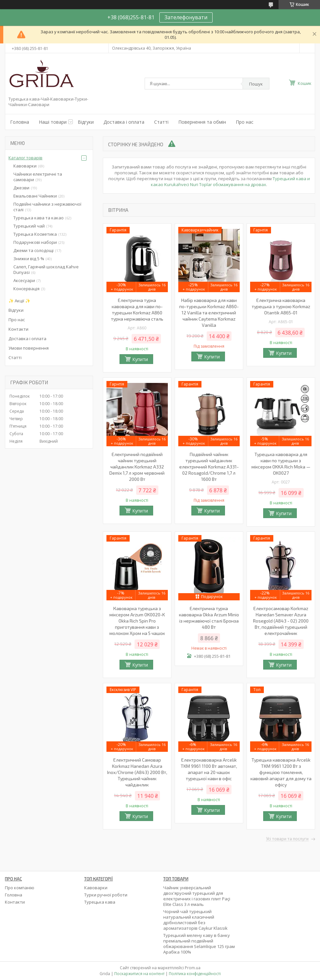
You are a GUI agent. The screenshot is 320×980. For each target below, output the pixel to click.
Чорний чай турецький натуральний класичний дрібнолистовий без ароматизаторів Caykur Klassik (195, 920)
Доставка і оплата (124, 122)
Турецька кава (100, 902)
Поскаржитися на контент (139, 974)
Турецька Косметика (35, 234)
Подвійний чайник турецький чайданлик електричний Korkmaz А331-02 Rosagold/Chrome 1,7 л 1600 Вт (209, 467)
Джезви (21, 188)
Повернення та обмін (202, 122)
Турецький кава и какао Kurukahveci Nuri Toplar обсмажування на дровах (230, 182)
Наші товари (53, 122)
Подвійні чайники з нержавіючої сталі (47, 207)
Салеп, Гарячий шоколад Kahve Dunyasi (46, 269)
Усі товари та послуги (287, 839)
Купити (140, 359)
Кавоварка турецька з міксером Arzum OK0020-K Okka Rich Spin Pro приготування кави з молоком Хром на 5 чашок (137, 621)
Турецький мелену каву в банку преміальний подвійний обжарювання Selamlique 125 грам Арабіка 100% (199, 944)
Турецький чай (29, 226)
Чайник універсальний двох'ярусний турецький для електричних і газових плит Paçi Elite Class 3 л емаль (197, 896)
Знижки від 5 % (29, 259)
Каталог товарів (25, 158)
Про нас (245, 122)
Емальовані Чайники (35, 196)
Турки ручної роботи (106, 895)
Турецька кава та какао (39, 218)
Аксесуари (24, 280)
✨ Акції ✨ (19, 301)
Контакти (18, 329)
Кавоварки (25, 166)
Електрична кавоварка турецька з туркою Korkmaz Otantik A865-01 (281, 306)
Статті (161, 122)
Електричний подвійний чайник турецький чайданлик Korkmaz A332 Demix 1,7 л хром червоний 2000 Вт (137, 467)
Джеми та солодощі (33, 250)
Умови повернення (29, 348)
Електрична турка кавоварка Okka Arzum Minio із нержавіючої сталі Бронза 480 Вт (209, 618)
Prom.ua (193, 968)
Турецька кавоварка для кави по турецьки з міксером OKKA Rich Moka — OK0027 (281, 464)
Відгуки (86, 122)
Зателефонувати (186, 17)
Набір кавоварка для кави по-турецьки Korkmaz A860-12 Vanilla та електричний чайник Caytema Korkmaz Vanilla (209, 313)
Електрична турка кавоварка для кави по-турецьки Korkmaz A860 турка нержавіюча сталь (137, 309)
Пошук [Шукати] (256, 84)
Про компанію (20, 888)
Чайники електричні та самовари (38, 177)
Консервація (26, 289)
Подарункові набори (35, 242)
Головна (20, 122)
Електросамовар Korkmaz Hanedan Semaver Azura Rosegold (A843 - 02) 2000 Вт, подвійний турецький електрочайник (281, 621)
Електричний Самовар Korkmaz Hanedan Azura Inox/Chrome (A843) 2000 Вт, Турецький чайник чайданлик (137, 772)
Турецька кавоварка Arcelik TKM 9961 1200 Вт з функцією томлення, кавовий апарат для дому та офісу (281, 772)
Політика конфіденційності (195, 974)
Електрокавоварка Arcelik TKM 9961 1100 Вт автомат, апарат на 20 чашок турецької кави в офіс (209, 769)
